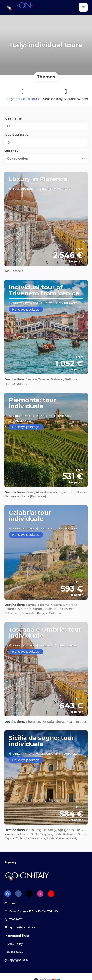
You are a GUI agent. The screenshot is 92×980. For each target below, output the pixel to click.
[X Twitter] (29, 894)
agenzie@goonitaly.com (25, 927)
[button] (83, 7)
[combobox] (46, 142)
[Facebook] (18, 894)
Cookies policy (14, 952)
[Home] (8, 894)
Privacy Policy (14, 944)
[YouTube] (51, 894)
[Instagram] (40, 894)
